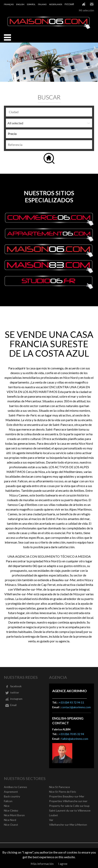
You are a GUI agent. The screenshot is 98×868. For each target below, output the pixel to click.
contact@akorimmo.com (76, 707)
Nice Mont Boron (14, 815)
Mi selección (87, 10)
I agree (63, 864)
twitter (15, 692)
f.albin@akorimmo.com (75, 739)
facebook (16, 686)
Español (31, 4)
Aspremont (11, 792)
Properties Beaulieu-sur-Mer (67, 796)
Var (51, 820)
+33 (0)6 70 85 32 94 (71, 734)
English (20, 4)
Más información (42, 864)
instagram (84, 4)
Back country (12, 796)
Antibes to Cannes (16, 787)
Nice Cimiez (11, 810)
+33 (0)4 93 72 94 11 (71, 702)
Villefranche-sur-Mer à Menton (68, 825)
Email (92, 4)
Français (9, 4)
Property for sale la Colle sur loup (69, 806)
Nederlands (56, 4)
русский (69, 4)
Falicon (8, 801)
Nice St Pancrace (60, 787)
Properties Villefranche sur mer (68, 801)
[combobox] (49, 112)
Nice (7, 806)
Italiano (42, 4)
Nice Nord (10, 820)
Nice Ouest (11, 825)
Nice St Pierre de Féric (63, 792)
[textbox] (50, 112)
